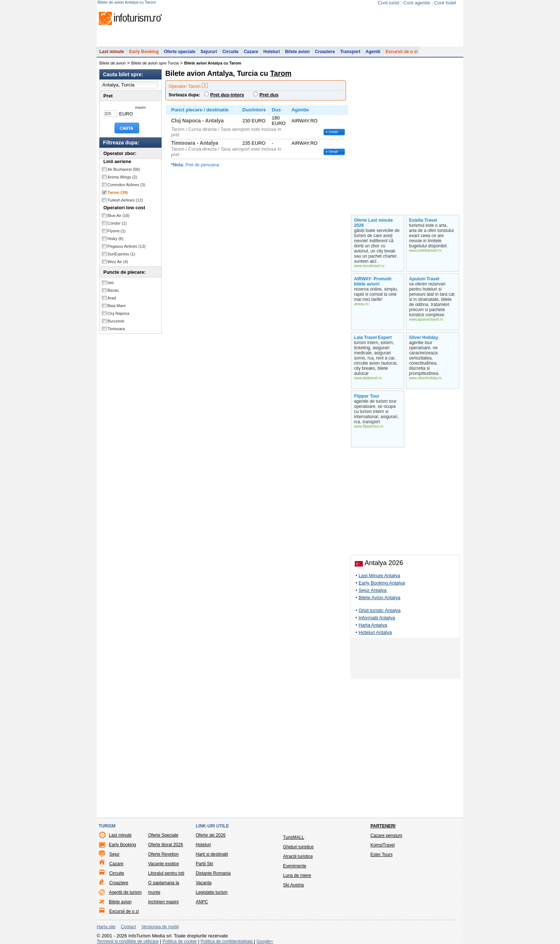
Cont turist (388, 3)
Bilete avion (297, 52)
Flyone (117, 231)
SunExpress (121, 254)
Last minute (112, 52)
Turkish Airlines (125, 200)
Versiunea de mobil (160, 927)
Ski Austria (293, 885)
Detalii (333, 132)
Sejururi (209, 52)
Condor (117, 223)
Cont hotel (445, 3)
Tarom (117, 192)
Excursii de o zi (401, 52)
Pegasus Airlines (126, 246)
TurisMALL (294, 837)
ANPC (202, 902)
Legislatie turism (212, 892)
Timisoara (116, 329)
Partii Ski (204, 864)
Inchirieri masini (163, 902)
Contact (128, 927)
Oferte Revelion (163, 854)
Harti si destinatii (212, 854)
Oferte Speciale (163, 835)
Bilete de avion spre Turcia (155, 63)
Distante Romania (213, 873)
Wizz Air (118, 262)
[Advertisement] (405, 660)
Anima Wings (122, 177)
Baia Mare (117, 306)
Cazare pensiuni (386, 836)
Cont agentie (417, 3)
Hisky (115, 239)
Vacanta (204, 883)
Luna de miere (297, 875)
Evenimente (294, 866)
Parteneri (383, 826)
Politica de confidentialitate (227, 941)
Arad (112, 298)
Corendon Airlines (126, 185)
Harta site (106, 927)
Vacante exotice (164, 864)
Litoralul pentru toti (166, 873)
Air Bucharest (124, 169)
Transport (350, 52)
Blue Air (119, 215)
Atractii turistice (298, 856)
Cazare (251, 52)
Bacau (113, 290)
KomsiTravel (383, 845)
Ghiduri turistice (298, 847)
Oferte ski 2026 (211, 835)
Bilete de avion (113, 63)
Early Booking (144, 52)
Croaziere (325, 52)
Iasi (110, 283)
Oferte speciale (180, 52)
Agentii (373, 52)
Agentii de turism (125, 892)
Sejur (114, 854)
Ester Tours (382, 855)
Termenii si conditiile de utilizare (128, 941)
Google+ (265, 941)
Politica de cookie (179, 941)
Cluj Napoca (118, 313)
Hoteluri (271, 52)
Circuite (230, 52)
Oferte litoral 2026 (165, 845)
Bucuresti (116, 321)
